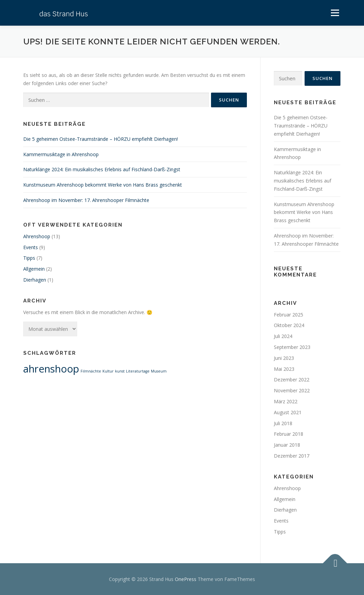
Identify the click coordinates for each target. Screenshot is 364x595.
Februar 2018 (289, 434)
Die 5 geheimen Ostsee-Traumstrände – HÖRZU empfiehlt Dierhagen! (101, 139)
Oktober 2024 (289, 325)
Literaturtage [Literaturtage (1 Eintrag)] (138, 371)
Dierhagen (35, 280)
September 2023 (292, 347)
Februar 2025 (289, 315)
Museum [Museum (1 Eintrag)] (159, 371)
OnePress (186, 579)
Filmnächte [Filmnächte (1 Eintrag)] (91, 371)
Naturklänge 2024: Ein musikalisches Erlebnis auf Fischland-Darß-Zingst (102, 169)
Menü (335, 13)
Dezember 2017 (292, 456)
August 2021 (288, 412)
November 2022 (292, 390)
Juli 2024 (283, 336)
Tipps (29, 258)
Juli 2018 (283, 423)
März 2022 (286, 401)
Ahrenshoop (37, 236)
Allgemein (34, 269)
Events (31, 247)
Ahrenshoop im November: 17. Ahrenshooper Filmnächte (86, 200)
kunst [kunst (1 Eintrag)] (120, 371)
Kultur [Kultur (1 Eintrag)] (108, 371)
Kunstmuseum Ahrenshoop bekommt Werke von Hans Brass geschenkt (103, 185)
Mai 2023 (284, 369)
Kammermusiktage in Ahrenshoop (61, 154)
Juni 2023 (284, 358)
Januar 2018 (287, 445)
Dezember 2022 (292, 380)
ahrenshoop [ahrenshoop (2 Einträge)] (51, 369)
